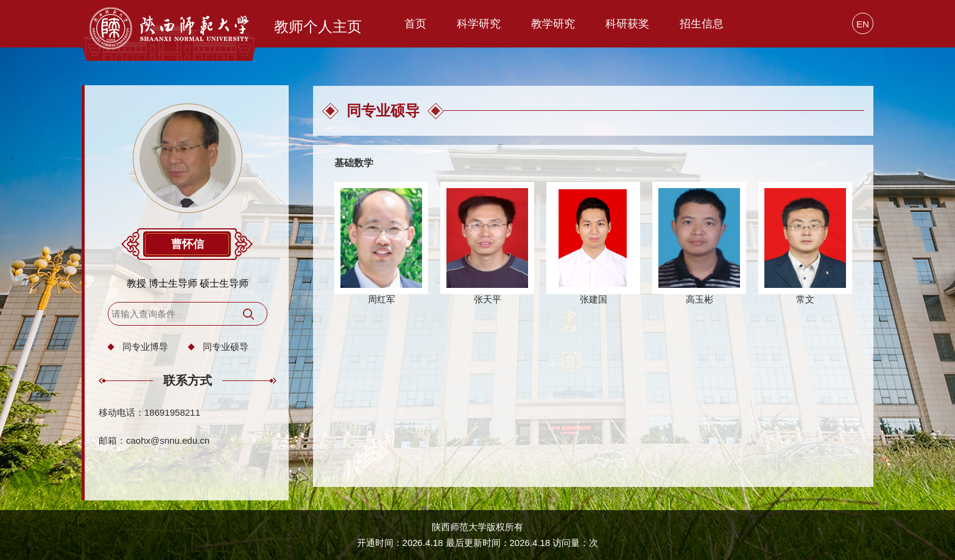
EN (863, 24)
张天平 (488, 299)
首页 (415, 24)
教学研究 (553, 24)
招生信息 (702, 24)
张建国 (594, 299)
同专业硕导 (226, 347)
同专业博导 (145, 347)
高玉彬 (700, 299)
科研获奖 (627, 24)
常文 (805, 299)
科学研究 (479, 24)
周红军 (382, 299)
